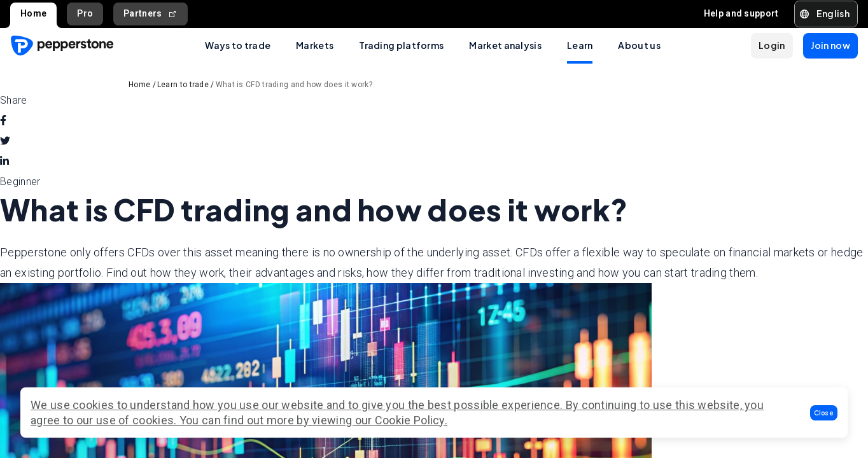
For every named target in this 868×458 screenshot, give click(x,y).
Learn (580, 45)
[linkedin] (4, 162)
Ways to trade (238, 45)
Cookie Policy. (411, 420)
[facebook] (3, 121)
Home (33, 13)
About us (639, 45)
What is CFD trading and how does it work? (294, 85)
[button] (824, 413)
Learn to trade (183, 85)
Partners (150, 14)
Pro (85, 13)
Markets (315, 45)
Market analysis (505, 45)
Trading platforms (401, 45)
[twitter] (5, 141)
